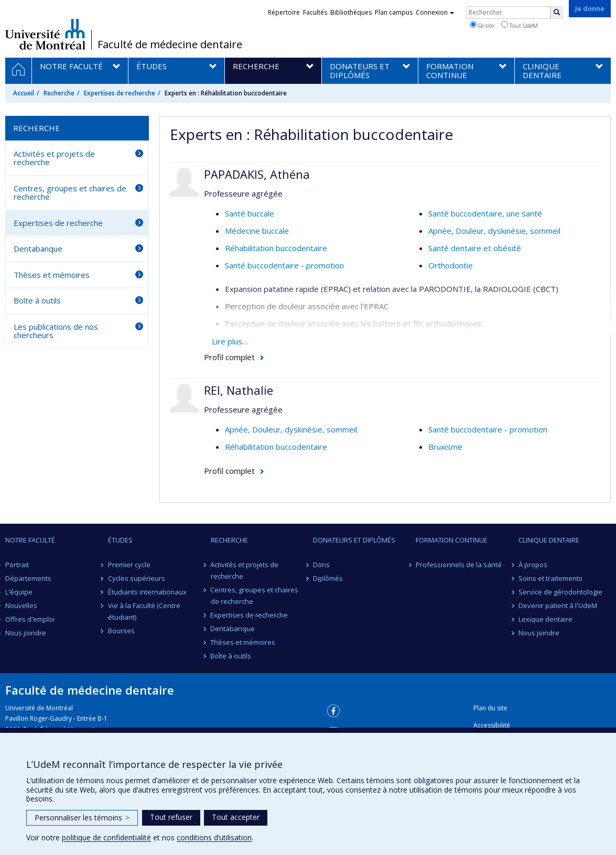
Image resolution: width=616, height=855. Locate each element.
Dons (321, 565)
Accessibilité (492, 725)
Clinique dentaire (549, 540)
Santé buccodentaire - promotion (284, 265)
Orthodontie (451, 265)
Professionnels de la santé (459, 565)
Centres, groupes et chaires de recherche (70, 193)
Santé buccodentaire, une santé (485, 213)
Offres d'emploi (30, 619)
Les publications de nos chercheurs (56, 331)
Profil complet (229, 357)
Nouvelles (21, 605)
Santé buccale (250, 213)
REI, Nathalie (239, 390)
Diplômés (328, 578)
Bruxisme (445, 447)
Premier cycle (129, 565)
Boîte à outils (37, 300)
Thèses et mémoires (52, 275)
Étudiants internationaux (147, 592)
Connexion (435, 12)
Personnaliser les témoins (82, 818)
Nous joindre (26, 633)
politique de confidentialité (106, 837)
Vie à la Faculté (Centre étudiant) (144, 611)
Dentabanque (38, 248)
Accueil (24, 93)
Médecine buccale (257, 231)
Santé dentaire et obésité (475, 248)
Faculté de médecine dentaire (170, 45)
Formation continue (452, 540)
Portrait (17, 565)
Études (120, 540)
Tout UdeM (520, 25)
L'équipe (19, 592)
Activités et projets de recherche (54, 158)
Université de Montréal (45, 34)
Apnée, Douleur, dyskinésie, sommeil (494, 231)
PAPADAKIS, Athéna (257, 174)
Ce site (482, 25)
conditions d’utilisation (214, 837)
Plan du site (490, 708)
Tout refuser (171, 817)
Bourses (121, 631)
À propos (533, 565)
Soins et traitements (550, 578)
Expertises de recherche (120, 93)
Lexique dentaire (545, 619)
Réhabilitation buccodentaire (276, 248)
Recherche (59, 93)
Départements (28, 578)
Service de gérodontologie (560, 592)
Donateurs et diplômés (354, 540)
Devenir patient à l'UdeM (558, 605)
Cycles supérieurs (137, 578)
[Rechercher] (557, 13)
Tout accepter (236, 817)
